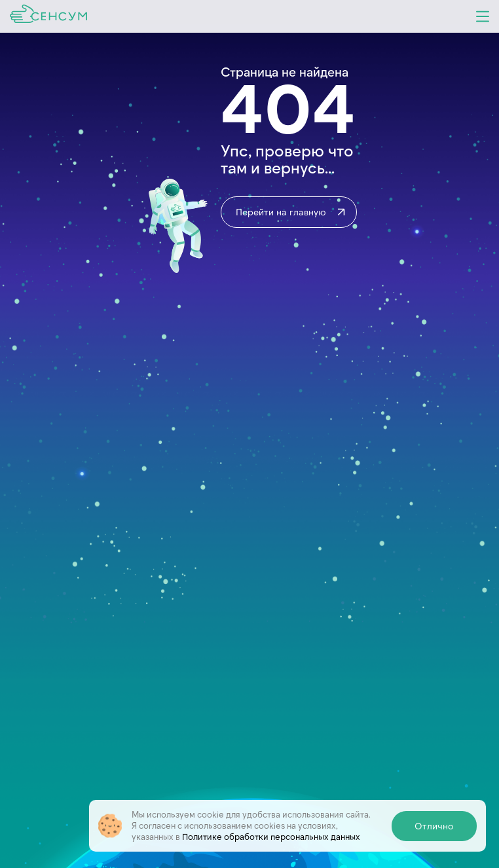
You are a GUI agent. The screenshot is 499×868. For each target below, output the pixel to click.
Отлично (434, 826)
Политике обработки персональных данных (271, 837)
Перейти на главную (291, 212)
